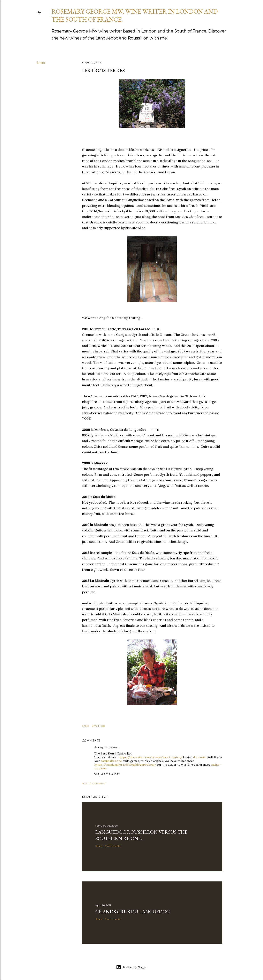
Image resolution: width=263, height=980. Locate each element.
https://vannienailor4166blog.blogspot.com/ (125, 765)
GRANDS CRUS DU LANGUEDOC (133, 912)
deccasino (200, 757)
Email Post (98, 726)
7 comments (113, 846)
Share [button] (41, 63)
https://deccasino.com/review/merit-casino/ (150, 757)
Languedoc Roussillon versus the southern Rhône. (141, 835)
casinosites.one (111, 761)
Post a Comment (94, 783)
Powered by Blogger (131, 967)
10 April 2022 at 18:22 (107, 774)
